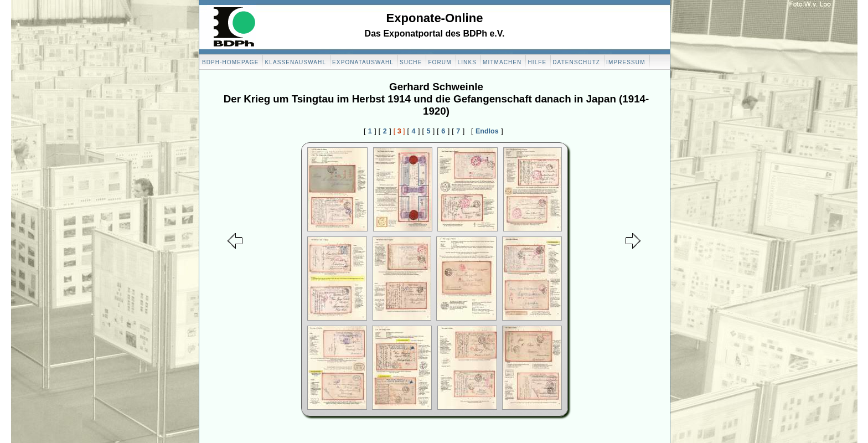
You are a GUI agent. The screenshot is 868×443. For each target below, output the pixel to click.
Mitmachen (502, 62)
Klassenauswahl (295, 62)
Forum (440, 62)
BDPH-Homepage (230, 62)
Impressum (626, 62)
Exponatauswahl (363, 62)
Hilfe (537, 62)
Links (467, 62)
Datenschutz (576, 62)
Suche (411, 62)
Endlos (487, 131)
